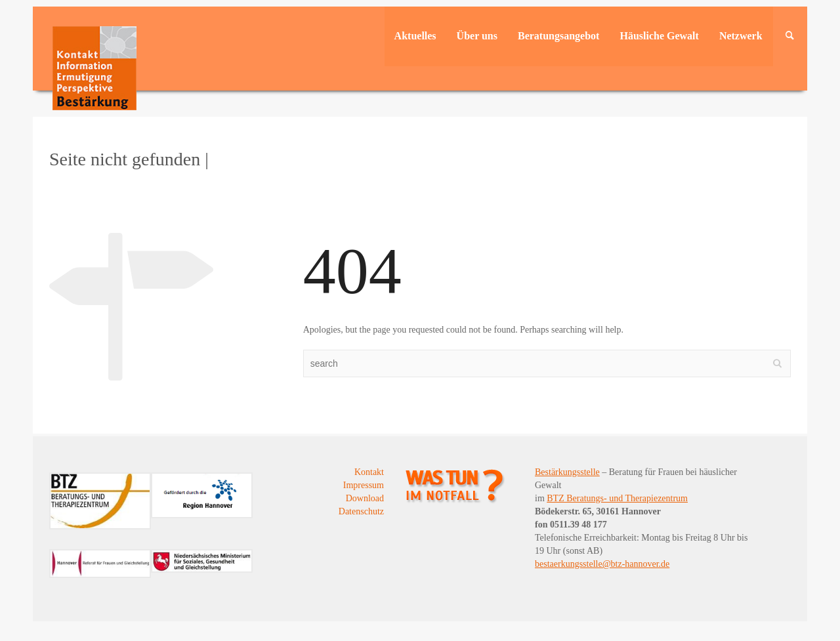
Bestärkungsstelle (567, 472)
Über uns (477, 36)
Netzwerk (741, 36)
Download (365, 498)
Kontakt (369, 472)
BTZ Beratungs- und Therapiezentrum (617, 498)
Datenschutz (361, 511)
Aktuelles (415, 36)
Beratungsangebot (558, 36)
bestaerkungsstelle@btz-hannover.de (602, 564)
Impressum (364, 485)
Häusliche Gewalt (659, 36)
